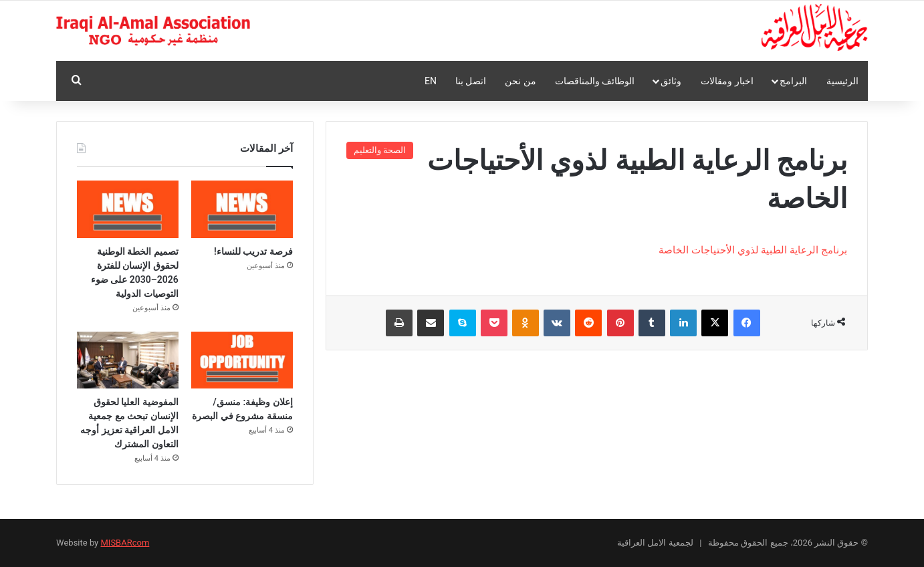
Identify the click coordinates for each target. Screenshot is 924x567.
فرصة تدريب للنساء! (253, 251)
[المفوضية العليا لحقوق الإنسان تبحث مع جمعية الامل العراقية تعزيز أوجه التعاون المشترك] (128, 360)
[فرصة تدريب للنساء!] (242, 209)
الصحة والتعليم (380, 150)
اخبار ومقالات (727, 81)
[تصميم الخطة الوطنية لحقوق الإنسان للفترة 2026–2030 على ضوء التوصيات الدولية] (128, 209)
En (431, 81)
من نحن (520, 81)
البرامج (793, 81)
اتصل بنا (471, 81)
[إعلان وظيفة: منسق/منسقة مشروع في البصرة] (242, 360)
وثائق (671, 81)
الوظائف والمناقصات (595, 81)
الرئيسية (842, 81)
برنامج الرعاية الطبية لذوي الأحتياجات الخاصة (753, 250)
